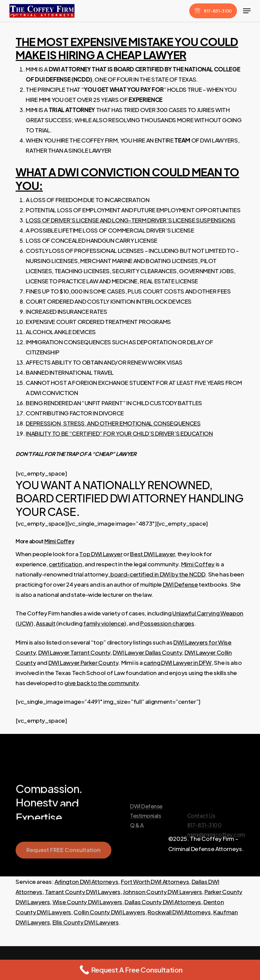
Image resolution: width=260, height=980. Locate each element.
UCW (25, 623)
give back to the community (101, 683)
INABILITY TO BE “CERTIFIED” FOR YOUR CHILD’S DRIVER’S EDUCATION (119, 433)
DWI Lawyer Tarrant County (74, 652)
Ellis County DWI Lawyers (86, 922)
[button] (247, 11)
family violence (104, 623)
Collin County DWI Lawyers (109, 912)
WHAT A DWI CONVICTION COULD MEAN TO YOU (127, 179)
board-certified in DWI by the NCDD (157, 574)
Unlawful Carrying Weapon (208, 613)
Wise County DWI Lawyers (87, 902)
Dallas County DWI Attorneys (163, 902)
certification (66, 564)
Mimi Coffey (59, 541)
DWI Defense (180, 584)
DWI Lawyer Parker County (83, 662)
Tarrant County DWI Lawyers (83, 892)
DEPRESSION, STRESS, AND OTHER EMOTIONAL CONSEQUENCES (113, 423)
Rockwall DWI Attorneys (179, 912)
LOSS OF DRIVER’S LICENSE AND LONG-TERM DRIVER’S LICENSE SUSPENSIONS (131, 220)
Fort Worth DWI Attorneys (155, 881)
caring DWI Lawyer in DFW (178, 662)
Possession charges (167, 623)
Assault (46, 623)
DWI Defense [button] (146, 824)
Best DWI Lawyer (152, 554)
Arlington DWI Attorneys (86, 881)
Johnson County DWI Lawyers (162, 892)
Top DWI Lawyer (101, 554)
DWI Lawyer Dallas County (147, 652)
